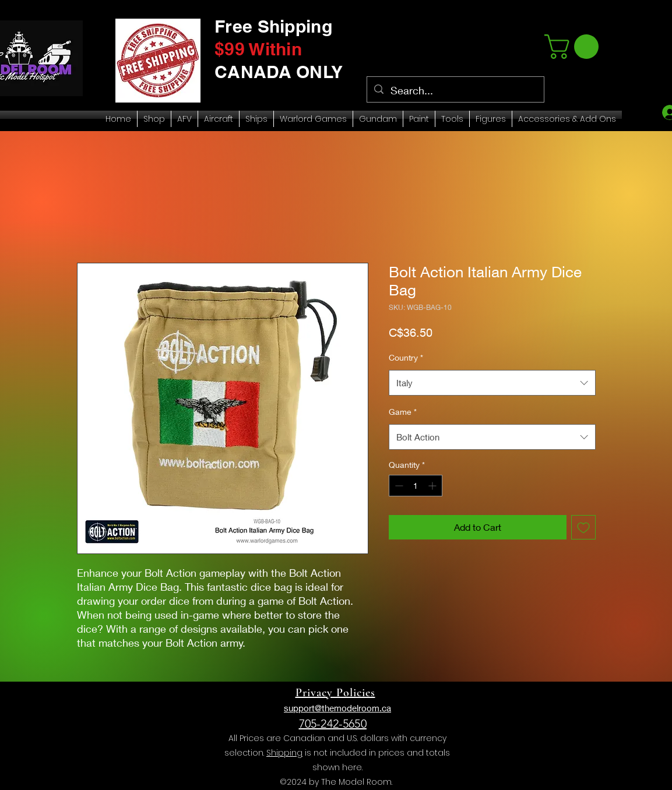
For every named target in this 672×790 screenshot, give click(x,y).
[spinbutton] (416, 486)
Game (403, 412)
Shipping (284, 753)
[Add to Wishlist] (583, 527)
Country (406, 357)
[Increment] (433, 486)
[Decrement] (398, 486)
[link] (574, 47)
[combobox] (492, 383)
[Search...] (455, 91)
